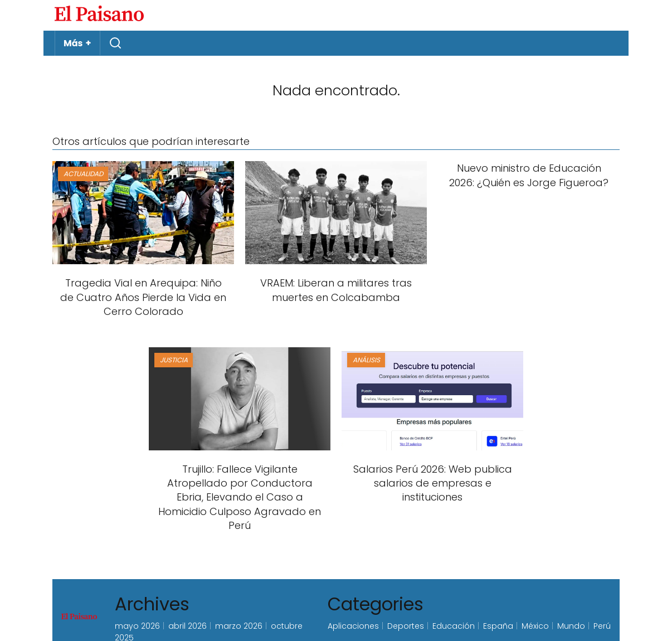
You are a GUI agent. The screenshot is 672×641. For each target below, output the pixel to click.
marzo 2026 (239, 626)
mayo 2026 (137, 626)
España (498, 626)
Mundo (571, 626)
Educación (454, 626)
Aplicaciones (353, 626)
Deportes (406, 626)
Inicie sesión (593, 15)
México (535, 626)
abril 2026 (188, 626)
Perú (602, 626)
